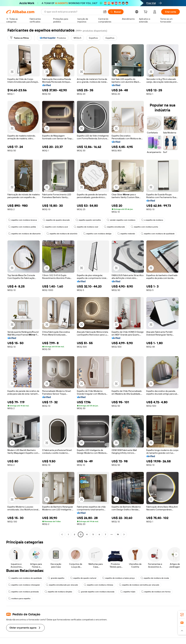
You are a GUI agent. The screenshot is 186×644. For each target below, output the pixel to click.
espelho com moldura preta (144, 227)
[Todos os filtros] (19, 38)
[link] (182, 615)
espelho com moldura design (97, 234)
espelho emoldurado (114, 227)
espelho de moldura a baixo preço (118, 578)
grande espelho (56, 578)
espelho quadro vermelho (88, 220)
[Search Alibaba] (72, 12)
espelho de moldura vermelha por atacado (139, 585)
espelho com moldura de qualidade (158, 234)
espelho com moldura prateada (23, 592)
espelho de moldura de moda (155, 578)
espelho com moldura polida (22, 227)
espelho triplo (128, 592)
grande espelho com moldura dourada (96, 592)
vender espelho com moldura (121, 220)
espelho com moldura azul (55, 227)
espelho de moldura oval (86, 227)
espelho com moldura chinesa (99, 585)
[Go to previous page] (62, 534)
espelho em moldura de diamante (24, 234)
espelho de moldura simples (58, 592)
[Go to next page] (124, 534)
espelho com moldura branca (23, 220)
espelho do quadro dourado (56, 220)
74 (118, 534)
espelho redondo (126, 234)
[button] (105, 12)
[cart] (146, 12)
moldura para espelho (19, 599)
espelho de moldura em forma (156, 592)
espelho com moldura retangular (24, 585)
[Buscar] (116, 12)
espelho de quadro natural (83, 578)
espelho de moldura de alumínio (62, 234)
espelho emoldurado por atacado (62, 585)
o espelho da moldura (152, 220)
